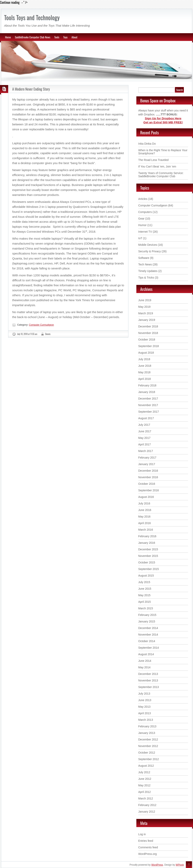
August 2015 (146, 576)
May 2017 (144, 438)
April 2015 (145, 602)
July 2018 (144, 359)
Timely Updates (148, 271)
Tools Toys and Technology (32, 17)
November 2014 (148, 635)
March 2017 (146, 451)
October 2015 (147, 562)
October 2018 (147, 340)
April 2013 (145, 713)
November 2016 (148, 477)
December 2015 (148, 549)
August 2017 (146, 418)
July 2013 (144, 694)
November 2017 (148, 405)
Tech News (145, 264)
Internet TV (145, 232)
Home (8, 37)
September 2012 (149, 759)
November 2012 (148, 746)
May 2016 (144, 517)
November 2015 (148, 556)
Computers (145, 212)
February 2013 (147, 726)
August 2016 (146, 497)
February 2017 (147, 458)
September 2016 (149, 490)
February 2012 (147, 805)
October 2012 (147, 753)
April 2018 (145, 379)
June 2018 (145, 366)
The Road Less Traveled (154, 160)
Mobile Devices (148, 245)
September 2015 (149, 569)
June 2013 (145, 700)
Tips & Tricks (146, 278)
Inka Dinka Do (147, 144)
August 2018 (146, 353)
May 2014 (144, 667)
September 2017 (149, 412)
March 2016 (146, 530)
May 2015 (144, 595)
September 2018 (149, 346)
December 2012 (148, 739)
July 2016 (144, 503)
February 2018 (147, 385)
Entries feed (146, 841)
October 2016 (147, 484)
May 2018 (144, 372)
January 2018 (147, 392)
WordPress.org (148, 854)
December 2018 (148, 326)
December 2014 (148, 628)
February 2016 (147, 536)
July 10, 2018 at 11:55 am (27, 334)
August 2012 (146, 766)
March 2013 (146, 720)
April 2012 (145, 792)
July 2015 (144, 582)
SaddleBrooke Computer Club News (33, 37)
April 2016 (145, 523)
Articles (143, 199)
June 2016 (145, 510)
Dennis (48, 334)
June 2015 (145, 589)
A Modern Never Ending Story (31, 89)
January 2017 (147, 464)
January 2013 (147, 733)
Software (144, 258)
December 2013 (148, 674)
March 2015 (146, 608)
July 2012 (144, 772)
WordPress (157, 865)
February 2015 (147, 615)
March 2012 (146, 798)
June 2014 (145, 661)
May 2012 (144, 785)
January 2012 (147, 812)
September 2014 (149, 648)
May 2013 (144, 707)
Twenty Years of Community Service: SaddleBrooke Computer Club (161, 175)
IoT (140, 238)
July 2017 (144, 425)
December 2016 (148, 471)
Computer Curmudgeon (41, 325)
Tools (57, 37)
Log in (142, 834)
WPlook (180, 865)
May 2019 (144, 307)
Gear (141, 219)
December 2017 (148, 399)
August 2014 (146, 654)
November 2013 (148, 680)
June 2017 (145, 431)
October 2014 (147, 641)
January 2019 (147, 320)
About (75, 37)
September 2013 (149, 687)
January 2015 (147, 621)
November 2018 (148, 333)
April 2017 (145, 444)
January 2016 (147, 543)
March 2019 (146, 313)
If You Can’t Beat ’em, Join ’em (157, 166)
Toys (65, 37)
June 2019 (145, 300)
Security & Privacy (150, 251)
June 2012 (145, 779)
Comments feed (148, 847)
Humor (143, 225)
